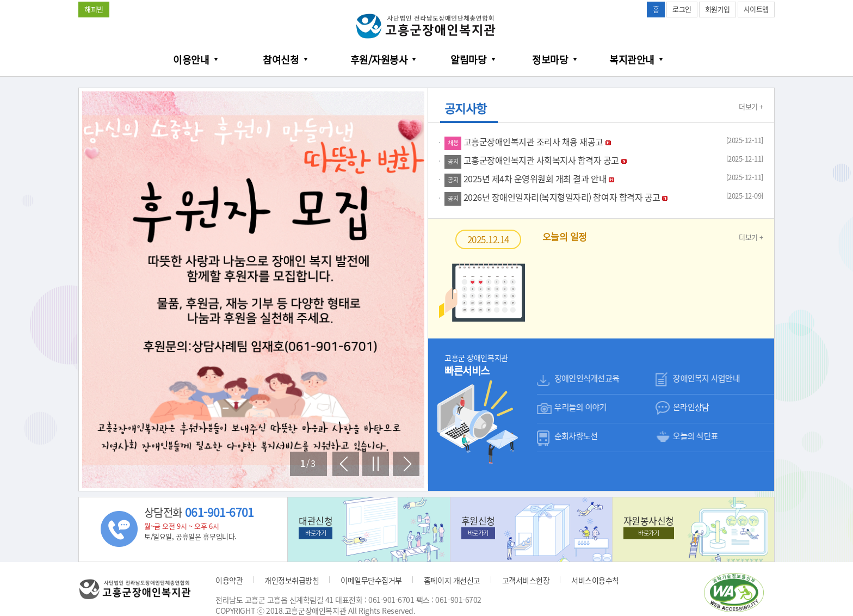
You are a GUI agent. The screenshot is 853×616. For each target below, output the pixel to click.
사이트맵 (756, 9)
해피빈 (94, 9)
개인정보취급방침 (292, 580)
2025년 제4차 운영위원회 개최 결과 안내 (529, 178)
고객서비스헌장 (526, 580)
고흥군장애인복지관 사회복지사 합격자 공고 (536, 160)
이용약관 (229, 580)
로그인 (682, 9)
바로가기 (316, 533)
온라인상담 (691, 407)
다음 (406, 464)
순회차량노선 (576, 436)
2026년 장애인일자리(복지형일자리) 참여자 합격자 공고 (556, 197)
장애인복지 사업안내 (706, 378)
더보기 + (751, 106)
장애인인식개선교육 (587, 378)
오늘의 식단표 (696, 436)
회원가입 (718, 9)
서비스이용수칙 (595, 580)
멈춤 (376, 464)
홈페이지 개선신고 (452, 580)
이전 (346, 464)
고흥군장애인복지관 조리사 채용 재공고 (528, 141)
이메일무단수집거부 (371, 580)
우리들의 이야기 (580, 407)
